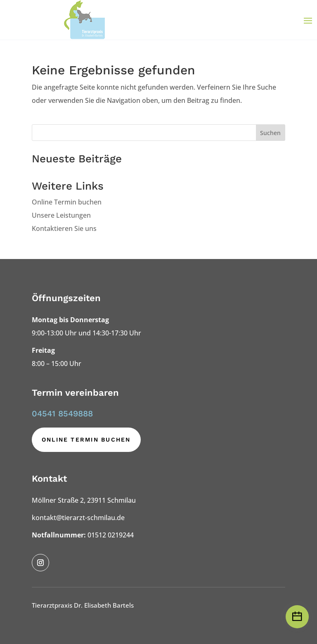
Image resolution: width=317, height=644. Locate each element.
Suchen (270, 133)
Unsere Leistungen (61, 215)
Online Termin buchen (67, 202)
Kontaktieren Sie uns (64, 228)
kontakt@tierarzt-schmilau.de (78, 518)
